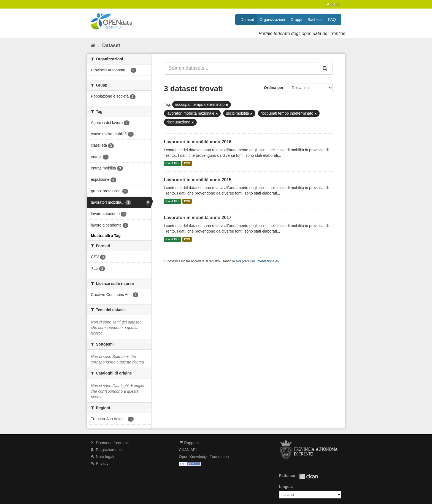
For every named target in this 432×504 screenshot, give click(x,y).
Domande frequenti (110, 443)
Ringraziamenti (106, 450)
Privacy (100, 463)
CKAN (309, 476)
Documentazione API (265, 261)
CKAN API (188, 450)
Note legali (102, 457)
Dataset (247, 20)
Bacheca (315, 20)
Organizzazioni (272, 20)
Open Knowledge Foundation (204, 457)
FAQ (332, 20)
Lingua (285, 487)
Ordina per (274, 88)
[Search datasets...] (241, 68)
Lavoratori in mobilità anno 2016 (198, 142)
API (238, 261)
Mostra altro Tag (106, 236)
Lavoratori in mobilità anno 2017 (198, 218)
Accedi (333, 4)
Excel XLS (173, 163)
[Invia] (325, 68)
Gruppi (296, 20)
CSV (187, 163)
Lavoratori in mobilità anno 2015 (198, 180)
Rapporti (189, 443)
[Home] (93, 45)
